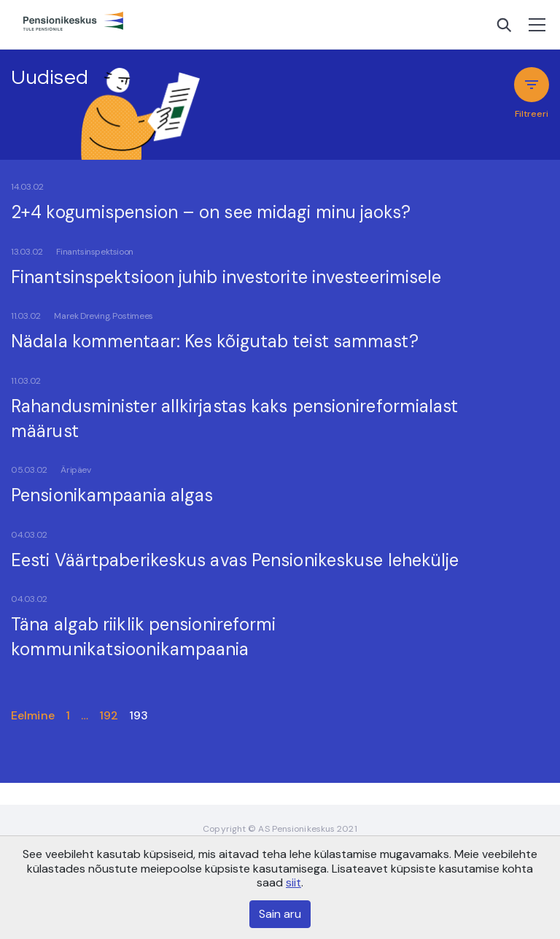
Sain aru (280, 914)
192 (109, 715)
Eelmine (33, 715)
